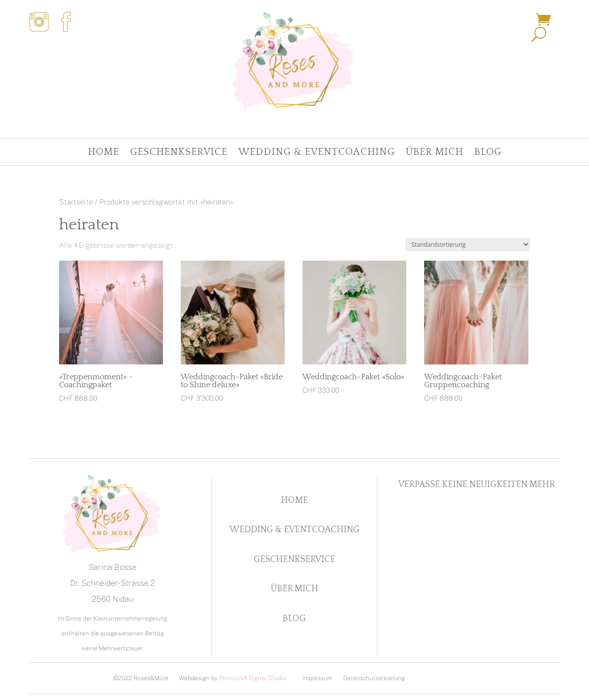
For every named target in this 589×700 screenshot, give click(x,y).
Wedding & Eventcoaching (317, 153)
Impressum (317, 678)
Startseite (76, 202)
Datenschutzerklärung (374, 678)
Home (104, 153)
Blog (488, 153)
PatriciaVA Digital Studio (253, 678)
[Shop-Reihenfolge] (468, 245)
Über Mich (435, 153)
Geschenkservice (179, 153)
